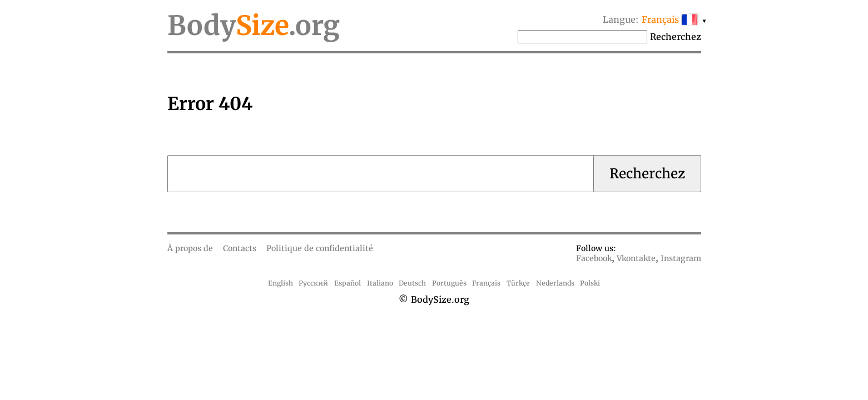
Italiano (380, 283)
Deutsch (412, 283)
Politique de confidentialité (320, 248)
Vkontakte (636, 258)
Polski (590, 283)
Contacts (240, 248)
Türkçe (518, 283)
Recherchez (676, 37)
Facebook (594, 258)
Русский (313, 283)
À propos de (190, 248)
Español (348, 283)
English (281, 283)
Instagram (681, 258)
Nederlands (555, 283)
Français (486, 283)
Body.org (254, 26)
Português (449, 283)
